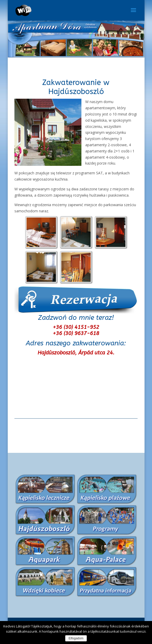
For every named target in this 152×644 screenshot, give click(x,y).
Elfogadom (76, 638)
